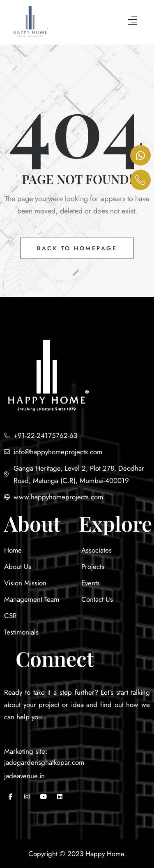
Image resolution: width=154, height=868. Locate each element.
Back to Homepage (77, 248)
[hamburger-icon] (132, 22)
